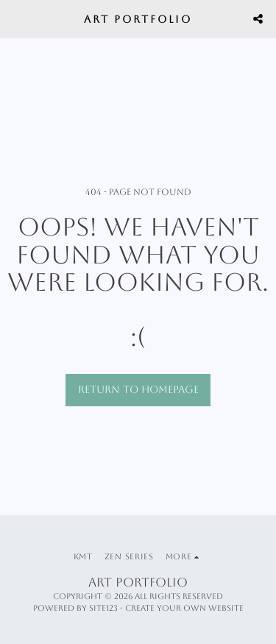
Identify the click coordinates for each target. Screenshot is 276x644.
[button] (16, 18)
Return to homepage (138, 389)
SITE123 (103, 608)
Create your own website (184, 608)
